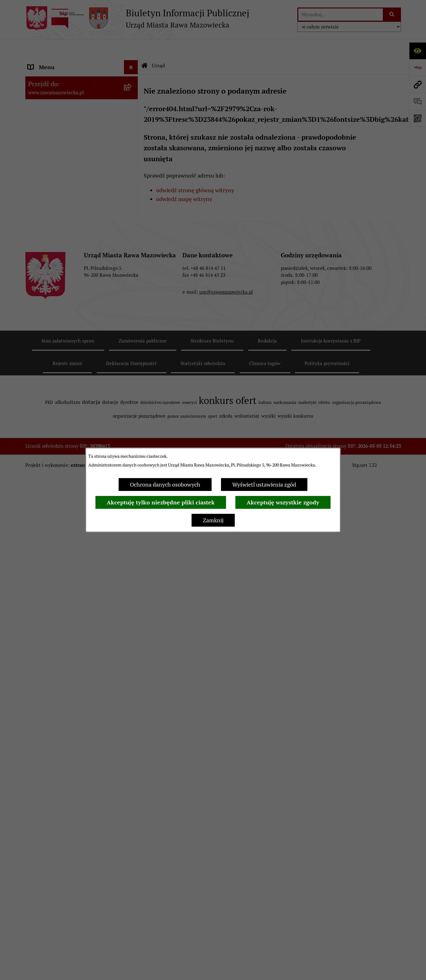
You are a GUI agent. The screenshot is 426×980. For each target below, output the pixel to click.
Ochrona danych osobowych (165, 485)
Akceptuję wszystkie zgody (283, 502)
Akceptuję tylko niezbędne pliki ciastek (161, 502)
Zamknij (213, 520)
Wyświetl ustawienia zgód (264, 485)
